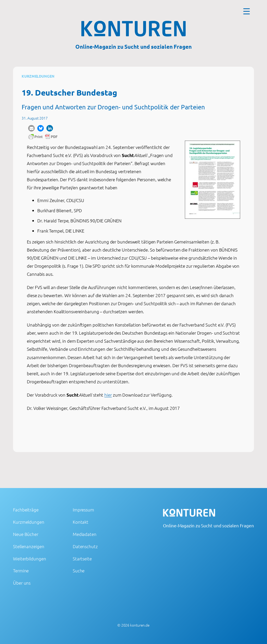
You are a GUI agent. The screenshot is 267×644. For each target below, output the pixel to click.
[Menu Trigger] (247, 11)
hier (108, 395)
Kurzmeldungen (38, 76)
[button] (31, 128)
